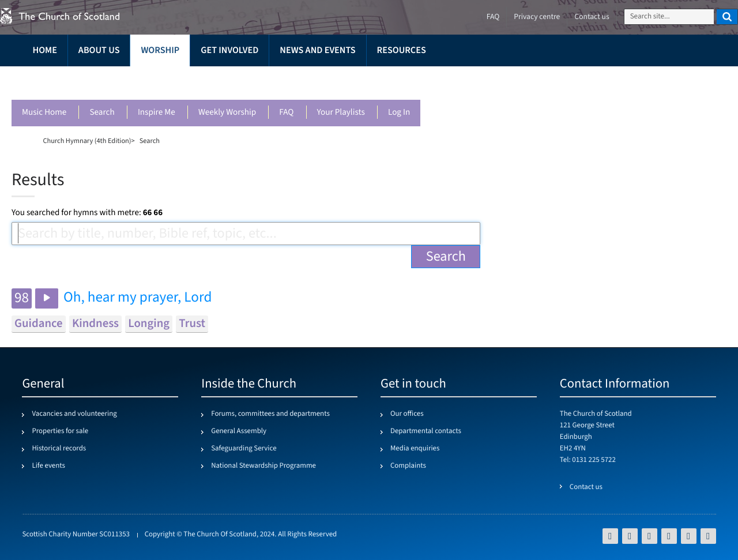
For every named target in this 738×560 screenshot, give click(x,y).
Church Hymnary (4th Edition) (87, 141)
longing (149, 324)
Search (102, 113)
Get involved (229, 50)
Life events (48, 466)
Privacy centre (537, 17)
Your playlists (341, 113)
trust (192, 324)
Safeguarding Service (244, 449)
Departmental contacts (426, 431)
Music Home (44, 113)
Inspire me (157, 113)
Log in (399, 113)
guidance (39, 324)
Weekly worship (227, 113)
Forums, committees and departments (270, 414)
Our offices (407, 414)
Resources (402, 50)
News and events (317, 50)
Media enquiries (415, 449)
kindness (95, 324)
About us (99, 50)
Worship (160, 50)
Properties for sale (60, 431)
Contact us (592, 17)
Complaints (408, 466)
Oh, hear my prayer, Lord (138, 298)
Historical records (59, 449)
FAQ (286, 113)
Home (44, 50)
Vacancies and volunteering (74, 414)
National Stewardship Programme (263, 466)
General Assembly (239, 431)
